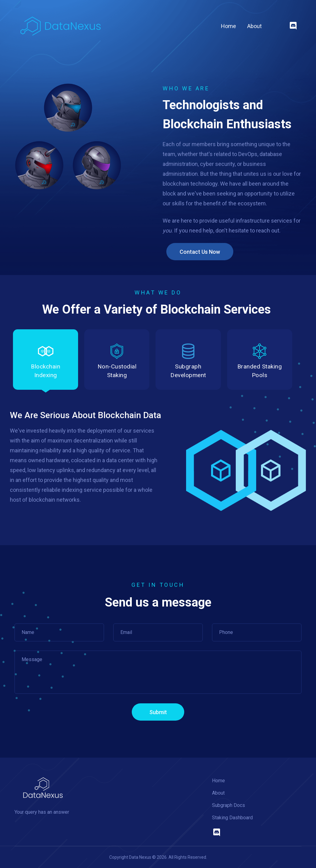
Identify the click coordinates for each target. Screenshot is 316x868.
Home (229, 26)
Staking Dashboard (232, 818)
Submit (158, 712)
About (254, 26)
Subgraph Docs (229, 805)
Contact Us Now (200, 252)
